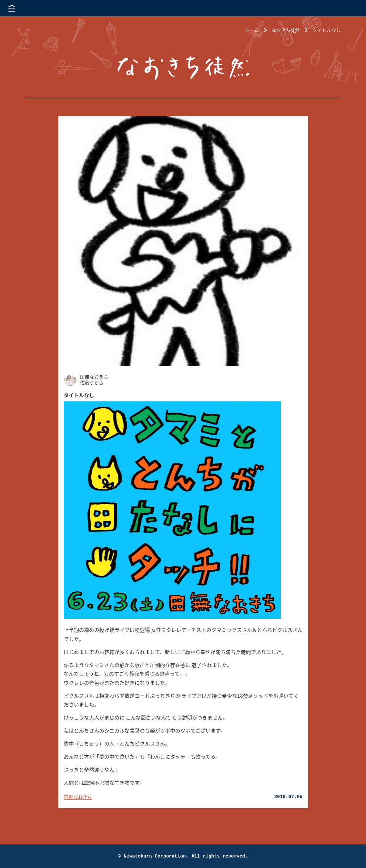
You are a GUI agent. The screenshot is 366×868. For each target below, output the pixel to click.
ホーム (252, 30)
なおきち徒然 (286, 30)
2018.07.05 (288, 797)
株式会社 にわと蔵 (348, 8)
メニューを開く (12, 8)
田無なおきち (78, 797)
